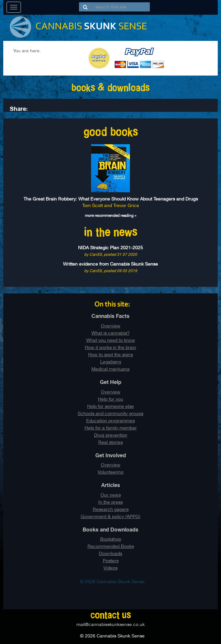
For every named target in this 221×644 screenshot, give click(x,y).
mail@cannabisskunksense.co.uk (110, 624)
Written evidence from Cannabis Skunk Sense (110, 264)
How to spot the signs (110, 355)
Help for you (110, 399)
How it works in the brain (110, 347)
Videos (110, 568)
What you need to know (111, 340)
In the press (110, 502)
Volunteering (110, 472)
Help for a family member (111, 428)
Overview (111, 326)
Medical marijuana (110, 369)
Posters (111, 561)
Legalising (111, 362)
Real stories (110, 442)
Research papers (111, 509)
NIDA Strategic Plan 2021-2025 (110, 248)
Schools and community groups (110, 413)
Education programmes (110, 421)
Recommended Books (111, 546)
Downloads (110, 553)
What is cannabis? (110, 333)
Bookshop (111, 539)
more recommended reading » (111, 216)
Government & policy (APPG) (110, 516)
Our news (111, 495)
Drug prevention (111, 435)
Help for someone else (110, 406)
